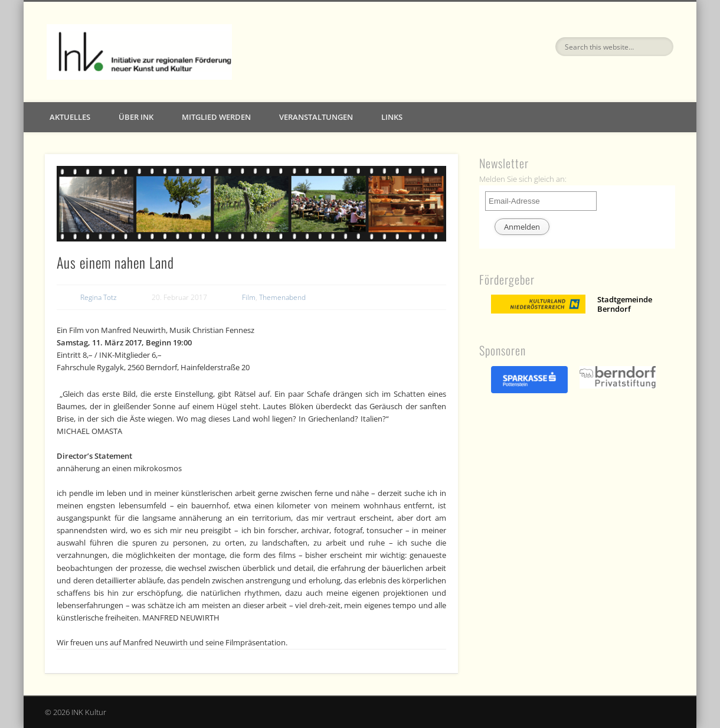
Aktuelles (70, 117)
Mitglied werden (216, 117)
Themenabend (282, 297)
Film (249, 297)
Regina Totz (99, 297)
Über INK (136, 117)
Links (392, 117)
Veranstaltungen (316, 117)
